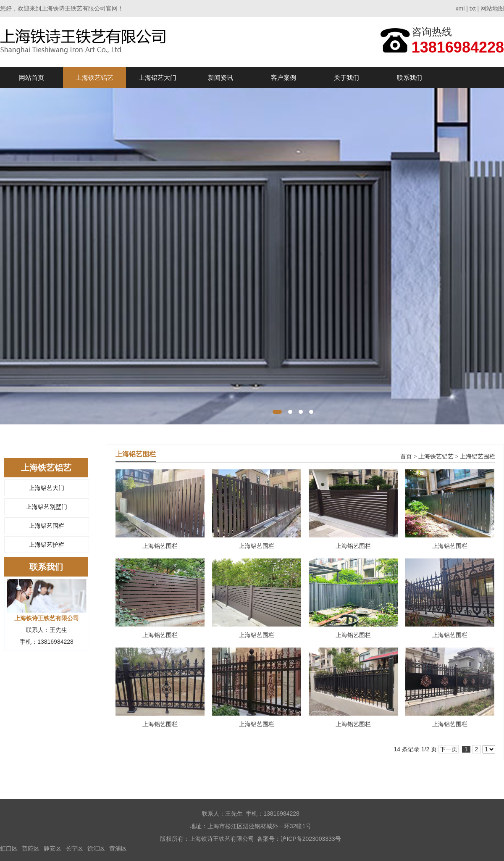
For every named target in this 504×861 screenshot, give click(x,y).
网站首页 (31, 78)
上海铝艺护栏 (47, 545)
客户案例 (283, 78)
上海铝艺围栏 (47, 526)
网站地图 (492, 8)
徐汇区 (96, 848)
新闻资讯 (220, 78)
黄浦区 (118, 848)
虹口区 (9, 848)
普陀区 (31, 848)
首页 (406, 457)
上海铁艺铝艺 (94, 78)
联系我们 (409, 78)
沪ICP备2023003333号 (311, 839)
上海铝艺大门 (157, 78)
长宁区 (74, 848)
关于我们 (346, 78)
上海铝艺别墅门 (47, 507)
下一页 (449, 749)
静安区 (52, 848)
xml (460, 8)
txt (473, 8)
